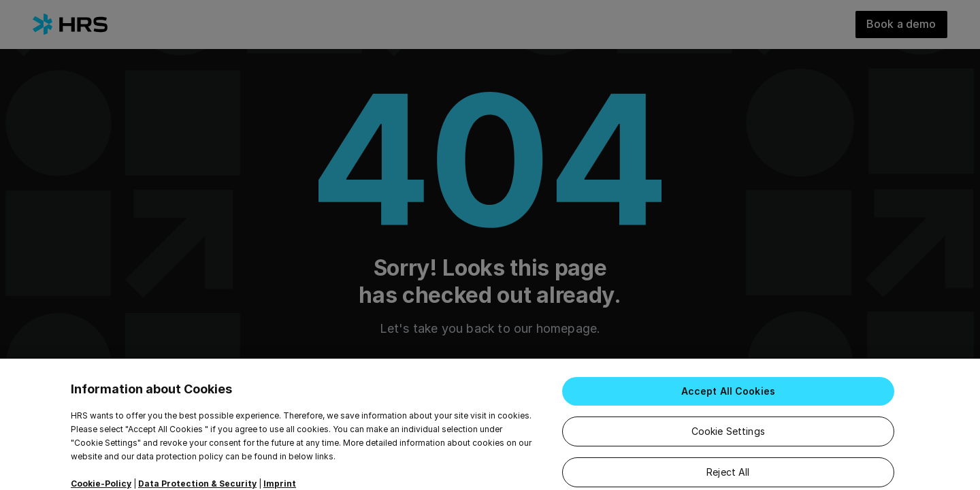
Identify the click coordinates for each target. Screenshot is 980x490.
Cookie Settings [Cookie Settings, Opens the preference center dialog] (728, 442)
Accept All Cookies (729, 402)
